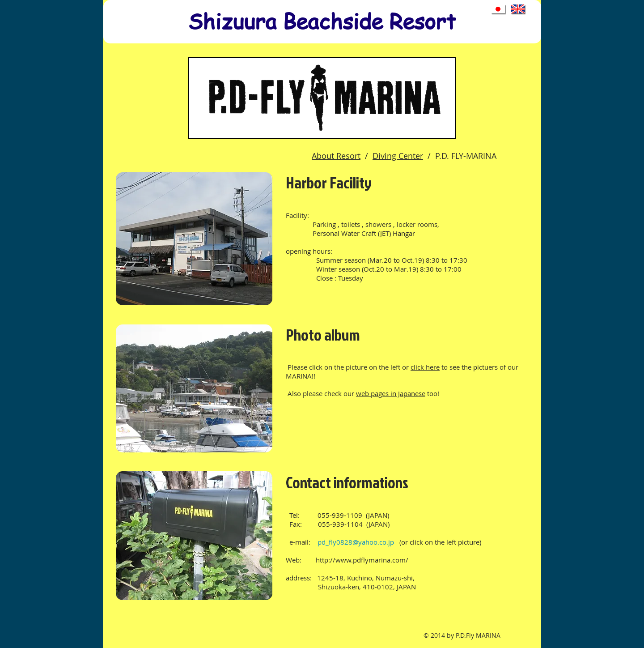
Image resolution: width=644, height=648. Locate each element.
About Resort (336, 156)
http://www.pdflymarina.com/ (362, 560)
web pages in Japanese (391, 393)
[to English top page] (518, 10)
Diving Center (398, 156)
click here (425, 367)
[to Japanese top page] (499, 10)
